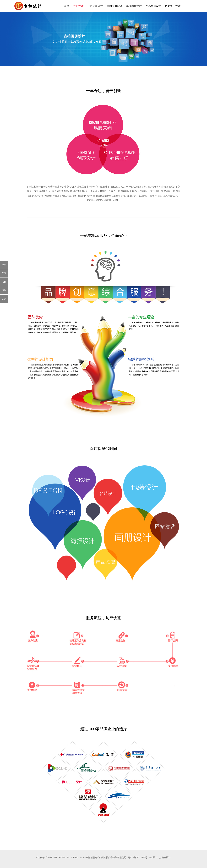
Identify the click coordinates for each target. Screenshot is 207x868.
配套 (4, 273)
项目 (4, 282)
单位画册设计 (134, 6)
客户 (4, 299)
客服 (191, 6)
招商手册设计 (173, 6)
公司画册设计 (95, 6)
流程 (4, 290)
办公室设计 (165, 858)
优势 (4, 265)
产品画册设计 (153, 6)
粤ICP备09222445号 (138, 858)
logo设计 (153, 858)
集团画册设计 (114, 6)
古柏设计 (78, 6)
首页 (66, 6)
